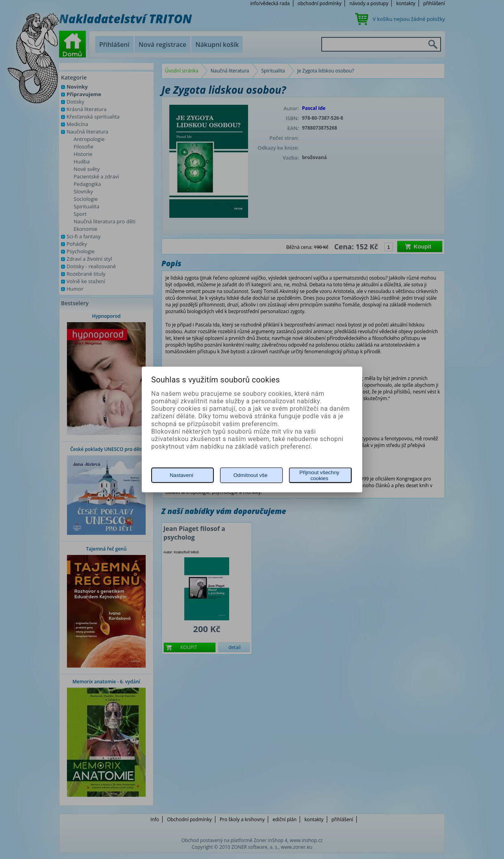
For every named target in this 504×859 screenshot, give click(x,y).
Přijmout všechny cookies (319, 475)
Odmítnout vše (251, 475)
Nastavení (182, 475)
